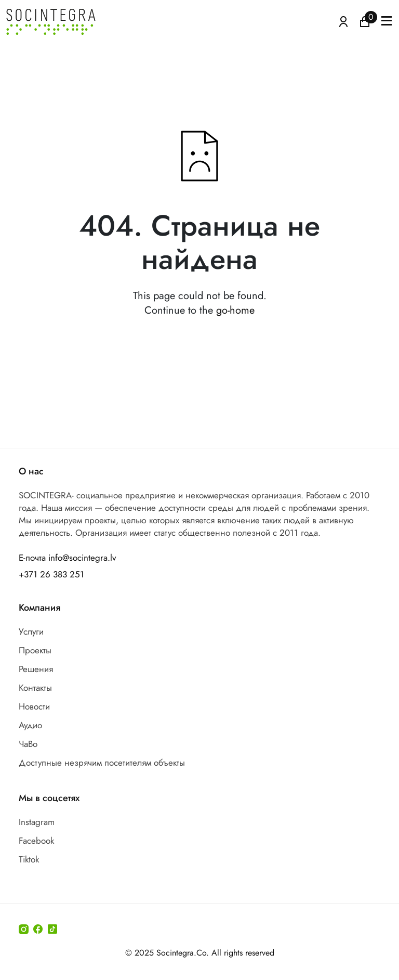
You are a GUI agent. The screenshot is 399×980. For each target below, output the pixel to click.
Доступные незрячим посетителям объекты (102, 763)
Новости (34, 706)
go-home (235, 310)
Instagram (37, 822)
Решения (36, 669)
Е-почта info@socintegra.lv (67, 558)
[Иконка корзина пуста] (365, 21)
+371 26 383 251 (51, 574)
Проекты (35, 650)
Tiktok (29, 859)
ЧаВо (28, 744)
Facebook (36, 841)
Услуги (31, 631)
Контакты (35, 688)
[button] (387, 22)
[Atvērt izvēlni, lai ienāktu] (343, 21)
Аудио (30, 725)
